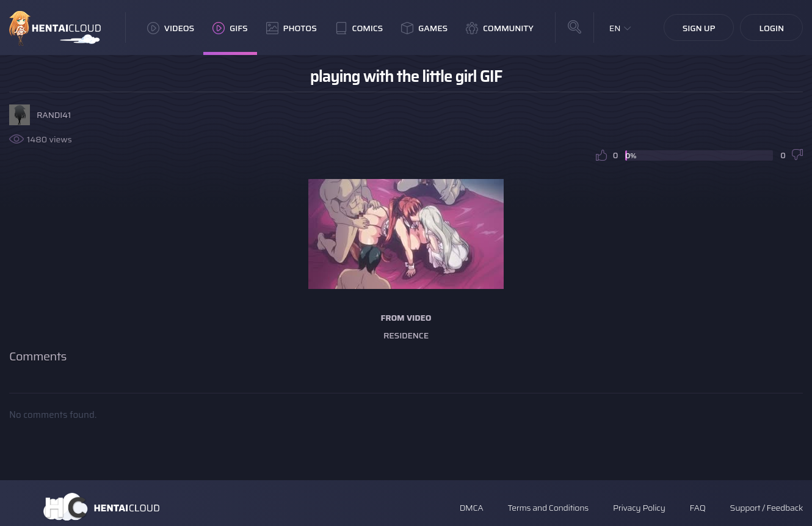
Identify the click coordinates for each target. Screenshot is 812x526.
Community (500, 28)
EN (615, 28)
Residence (406, 335)
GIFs (230, 28)
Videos (171, 28)
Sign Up (699, 28)
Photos (292, 28)
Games (424, 28)
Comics (359, 28)
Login (771, 28)
